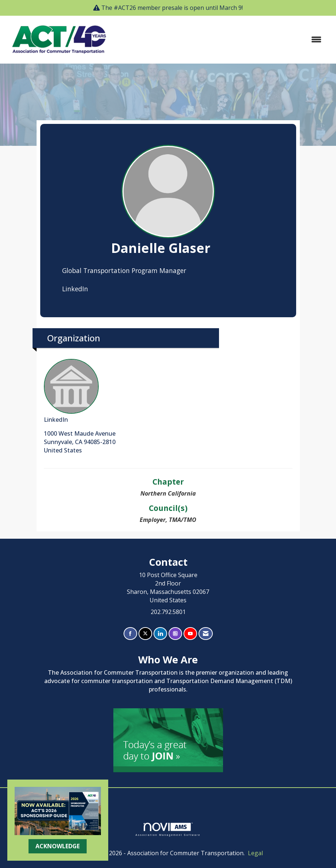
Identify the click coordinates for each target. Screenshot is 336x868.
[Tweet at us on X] (145, 634)
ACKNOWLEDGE (58, 846)
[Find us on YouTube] (190, 634)
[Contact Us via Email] (206, 634)
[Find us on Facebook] (130, 634)
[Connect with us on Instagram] (175, 634)
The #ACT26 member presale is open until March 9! (172, 8)
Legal (255, 853)
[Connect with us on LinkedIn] (160, 634)
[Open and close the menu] (221, 40)
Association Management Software (168, 829)
